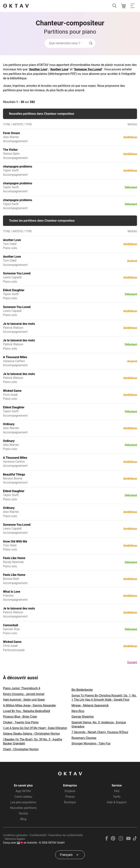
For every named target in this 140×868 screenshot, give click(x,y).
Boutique (70, 802)
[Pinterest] (113, 840)
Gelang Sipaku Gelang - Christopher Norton (31, 734)
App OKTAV (23, 791)
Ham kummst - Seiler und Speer (24, 700)
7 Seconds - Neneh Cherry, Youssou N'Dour (100, 732)
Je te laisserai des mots (19, 324)
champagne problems (18, 166)
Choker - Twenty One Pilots (21, 722)
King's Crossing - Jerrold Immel (24, 694)
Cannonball (11, 625)
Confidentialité (38, 835)
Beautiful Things (14, 474)
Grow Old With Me (15, 541)
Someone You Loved (88, 69)
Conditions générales (15, 835)
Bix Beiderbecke (82, 690)
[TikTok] (135, 840)
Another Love (38, 69)
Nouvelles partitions (23, 808)
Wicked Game (12, 391)
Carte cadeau (23, 797)
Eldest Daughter (14, 290)
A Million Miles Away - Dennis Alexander (29, 705)
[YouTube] (128, 840)
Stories (23, 813)
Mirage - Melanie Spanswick (90, 705)
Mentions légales (15, 839)
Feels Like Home (14, 558)
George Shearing (83, 717)
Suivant (132, 662)
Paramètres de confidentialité (66, 835)
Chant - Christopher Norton (21, 749)
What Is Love (12, 592)
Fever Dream (12, 133)
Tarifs (117, 797)
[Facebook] (107, 840)
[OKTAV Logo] (16, 6)
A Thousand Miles (15, 357)
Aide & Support (117, 802)
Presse (70, 797)
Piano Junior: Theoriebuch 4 (22, 688)
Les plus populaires (23, 802)
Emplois (70, 791)
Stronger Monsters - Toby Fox (91, 743)
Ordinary (9, 424)
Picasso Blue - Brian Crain (20, 717)
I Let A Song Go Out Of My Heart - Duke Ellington (35, 728)
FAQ (117, 791)
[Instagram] (121, 840)
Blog (23, 819)
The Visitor (10, 150)
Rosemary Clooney (84, 738)
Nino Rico (78, 711)
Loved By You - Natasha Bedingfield (26, 711)
